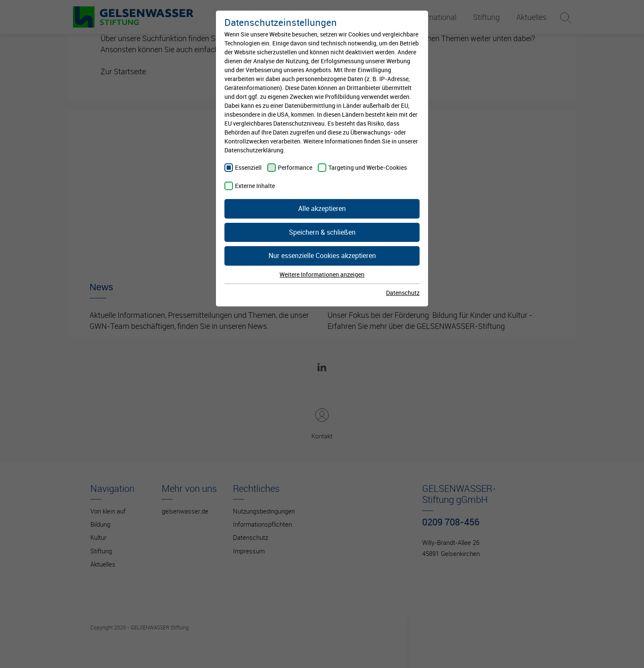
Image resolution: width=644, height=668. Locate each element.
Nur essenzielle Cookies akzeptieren (322, 255)
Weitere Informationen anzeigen (322, 274)
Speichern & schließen (322, 232)
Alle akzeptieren (322, 208)
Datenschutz (403, 293)
